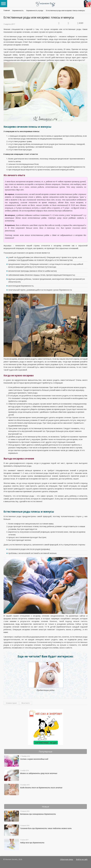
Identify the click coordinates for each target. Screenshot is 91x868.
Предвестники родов (45, 690)
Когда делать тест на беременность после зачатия (41, 788)
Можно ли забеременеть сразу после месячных (39, 773)
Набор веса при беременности (32, 843)
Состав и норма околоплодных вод (34, 759)
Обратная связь (67, 859)
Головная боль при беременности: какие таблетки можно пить (46, 828)
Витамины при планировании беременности (38, 814)
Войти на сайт (82, 859)
